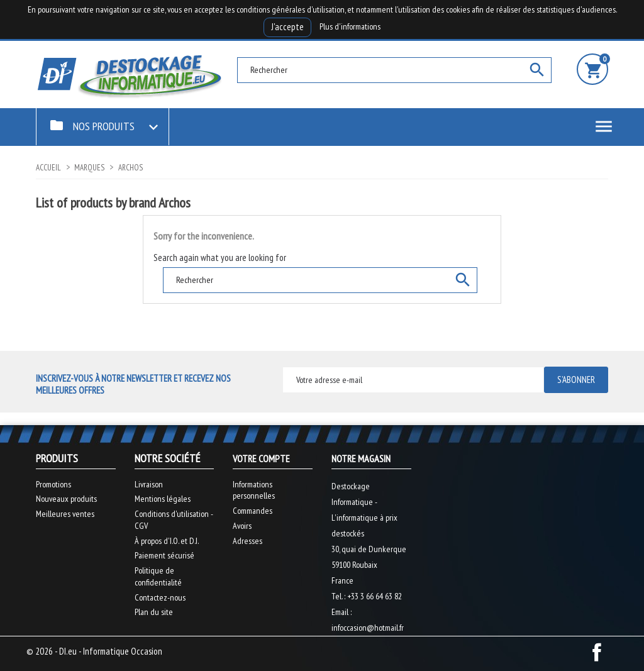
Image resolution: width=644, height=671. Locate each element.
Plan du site (154, 612)
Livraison (149, 484)
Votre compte (261, 458)
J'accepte (287, 27)
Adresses (247, 541)
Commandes (253, 511)
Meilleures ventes (65, 514)
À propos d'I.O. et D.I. (167, 541)
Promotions (53, 484)
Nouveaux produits (66, 499)
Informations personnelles (254, 490)
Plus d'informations (350, 26)
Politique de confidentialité (158, 576)
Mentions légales (163, 499)
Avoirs (242, 526)
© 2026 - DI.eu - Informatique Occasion (94, 651)
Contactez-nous (160, 597)
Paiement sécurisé (164, 555)
